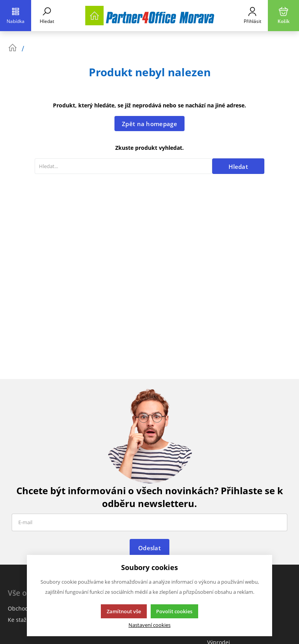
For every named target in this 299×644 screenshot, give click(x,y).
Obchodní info (26, 608)
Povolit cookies (174, 611)
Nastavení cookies (149, 625)
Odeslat (149, 548)
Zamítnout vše (124, 611)
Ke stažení (21, 620)
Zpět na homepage (149, 124)
